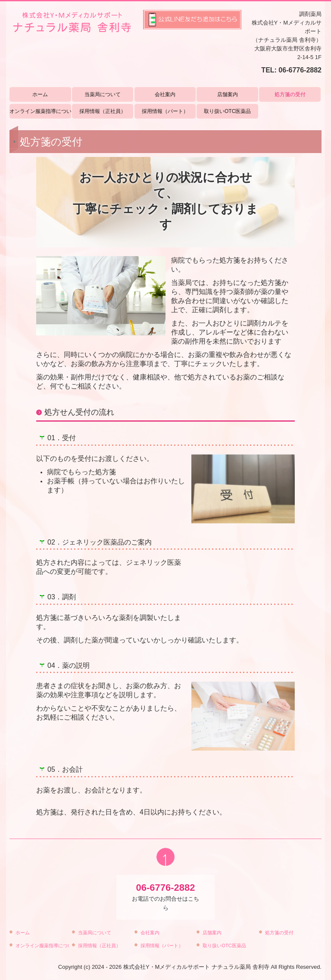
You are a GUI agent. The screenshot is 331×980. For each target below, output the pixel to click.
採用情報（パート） (165, 111)
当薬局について (103, 94)
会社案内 (165, 94)
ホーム (40, 94)
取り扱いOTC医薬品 (227, 111)
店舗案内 (228, 94)
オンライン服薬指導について (40, 111)
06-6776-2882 (300, 70)
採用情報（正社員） (103, 111)
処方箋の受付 (290, 94)
